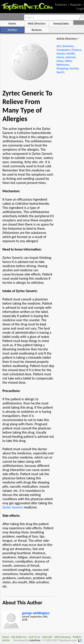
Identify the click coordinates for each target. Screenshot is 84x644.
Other (68, 61)
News (60, 61)
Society (74, 68)
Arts (59, 46)
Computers (63, 50)
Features (61, 5)
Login (80, 9)
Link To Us (34, 637)
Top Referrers (19, 637)
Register (76, 5)
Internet (70, 57)
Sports (60, 72)
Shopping (62, 68)
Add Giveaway (63, 637)
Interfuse (35, 640)
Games (61, 54)
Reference (63, 65)
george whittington (36, 613)
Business (68, 46)
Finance (76, 50)
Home (60, 57)
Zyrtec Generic (13, 507)
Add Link (47, 637)
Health (71, 54)
